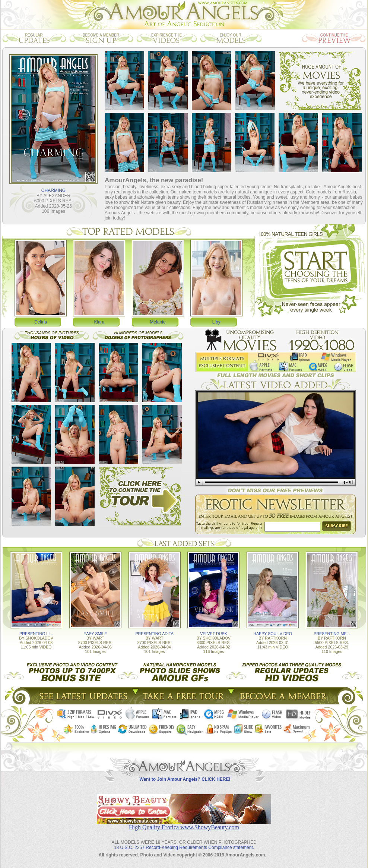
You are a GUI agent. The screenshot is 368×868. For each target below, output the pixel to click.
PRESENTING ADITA (155, 634)
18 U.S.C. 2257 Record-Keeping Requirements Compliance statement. (184, 848)
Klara (99, 322)
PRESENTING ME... (332, 634)
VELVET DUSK (213, 634)
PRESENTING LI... (36, 634)
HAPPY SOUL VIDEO (273, 634)
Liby (216, 322)
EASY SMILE (95, 634)
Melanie (158, 322)
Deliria (41, 322)
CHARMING (53, 190)
